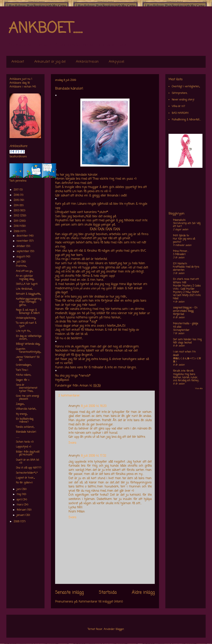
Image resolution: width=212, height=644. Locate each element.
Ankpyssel (116, 62)
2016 (17, 195)
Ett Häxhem (180, 264)
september (23, 251)
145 (34, 87)
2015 (17, 200)
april (20, 500)
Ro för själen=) (24, 483)
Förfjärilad (179, 314)
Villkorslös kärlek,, (26, 409)
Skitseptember (181, 330)
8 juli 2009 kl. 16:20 (94, 406)
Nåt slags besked (182, 343)
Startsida (108, 593)
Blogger (120, 629)
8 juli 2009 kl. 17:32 (94, 456)
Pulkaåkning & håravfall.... (186, 120)
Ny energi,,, (22, 414)
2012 (17, 216)
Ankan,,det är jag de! (50, 62)
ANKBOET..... (45, 29)
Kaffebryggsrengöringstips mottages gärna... (29, 302)
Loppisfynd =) (23, 447)
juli (19, 262)
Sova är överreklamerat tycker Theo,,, (27, 388)
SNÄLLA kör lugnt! (27, 284)
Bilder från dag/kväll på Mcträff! (28, 453)
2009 (17, 232)
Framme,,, (21, 266)
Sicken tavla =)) (25, 442)
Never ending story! (183, 100)
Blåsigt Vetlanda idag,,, (28, 344)
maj (19, 494)
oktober (21, 246)
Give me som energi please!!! (27, 398)
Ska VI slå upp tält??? (29, 468)
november (23, 241)
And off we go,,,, (24, 271)
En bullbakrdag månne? (25, 421)
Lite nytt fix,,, (23, 331)
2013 (17, 211)
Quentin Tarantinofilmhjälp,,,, (28, 351)
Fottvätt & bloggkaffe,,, (28, 294)
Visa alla (199, 389)
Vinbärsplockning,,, (26, 318)
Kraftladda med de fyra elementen (186, 269)
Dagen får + (23, 380)
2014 (17, 206)
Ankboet (18, 62)
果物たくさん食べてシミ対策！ (187, 360)
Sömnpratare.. (180, 93)
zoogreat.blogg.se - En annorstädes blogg (185, 309)
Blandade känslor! (26, 432)
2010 (17, 226)
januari (21, 515)
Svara (72, 443)
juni (19, 489)
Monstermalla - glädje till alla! (186, 325)
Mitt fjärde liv (181, 236)
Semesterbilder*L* (27, 473)
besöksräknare (18, 157)
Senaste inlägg (69, 593)
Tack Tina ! (22, 370)
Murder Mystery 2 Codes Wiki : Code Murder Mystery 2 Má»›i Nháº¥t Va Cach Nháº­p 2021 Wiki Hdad (187, 292)
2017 (17, 190)
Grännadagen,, (24, 365)
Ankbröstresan (87, 62)
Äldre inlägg (143, 593)
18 (29, 83)
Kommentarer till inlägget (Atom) (101, 602)
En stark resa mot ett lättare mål (186, 281)
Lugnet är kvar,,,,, (25, 478)
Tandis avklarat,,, (25, 427)
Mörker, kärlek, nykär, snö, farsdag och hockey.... (186, 379)
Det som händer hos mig (187, 340)
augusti (21, 257)
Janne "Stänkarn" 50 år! (28, 359)
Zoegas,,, (20, 404)
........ (18, 437)
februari (22, 510)
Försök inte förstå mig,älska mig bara (184, 373)
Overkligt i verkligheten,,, (186, 87)
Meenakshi (179, 220)
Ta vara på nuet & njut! (26, 325)
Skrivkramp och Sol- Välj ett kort (187, 225)
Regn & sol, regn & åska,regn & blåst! (28, 312)
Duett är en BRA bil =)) (27, 462)
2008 (17, 522)
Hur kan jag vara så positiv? (184, 241)
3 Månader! (179, 254)
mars (20, 505)
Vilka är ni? (178, 106)
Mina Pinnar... (181, 251)
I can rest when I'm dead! (184, 354)
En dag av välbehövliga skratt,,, (29, 338)
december (23, 236)
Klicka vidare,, (23, 375)
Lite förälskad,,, (24, 289)
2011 (16, 221)
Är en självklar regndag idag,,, (25, 278)
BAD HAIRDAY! (180, 113)
